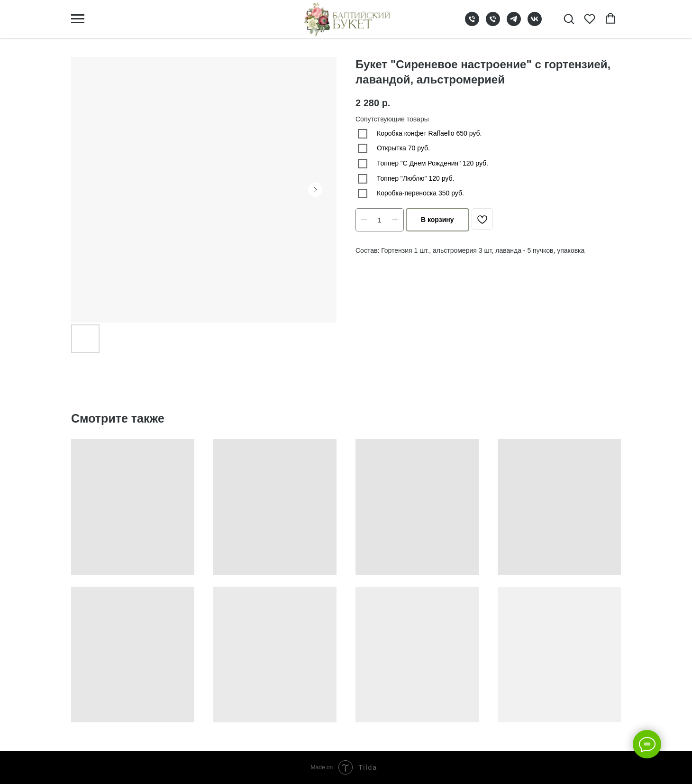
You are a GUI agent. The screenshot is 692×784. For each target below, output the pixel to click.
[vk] (535, 23)
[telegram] (514, 23)
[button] (569, 18)
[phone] (472, 23)
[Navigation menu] (78, 19)
